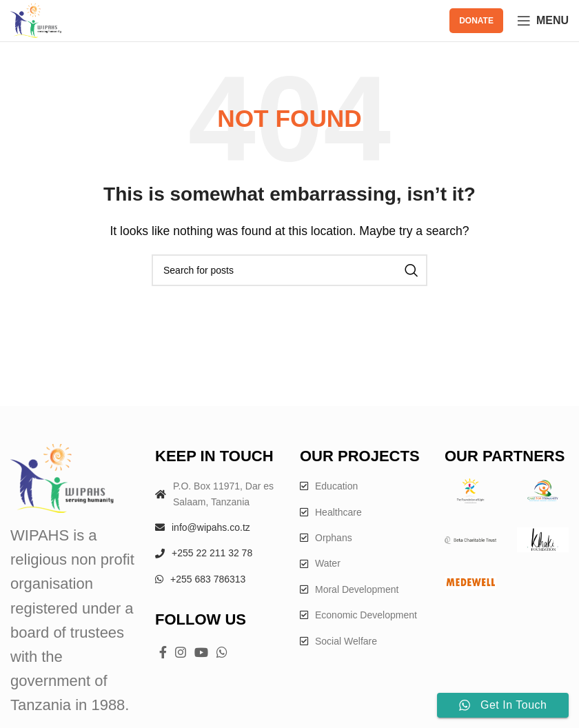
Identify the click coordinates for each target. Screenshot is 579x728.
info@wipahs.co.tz (211, 527)
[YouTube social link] (201, 652)
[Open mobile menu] (543, 21)
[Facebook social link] (163, 652)
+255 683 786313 (208, 579)
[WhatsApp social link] (222, 652)
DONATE (476, 21)
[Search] (289, 270)
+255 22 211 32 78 (212, 553)
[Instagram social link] (181, 652)
